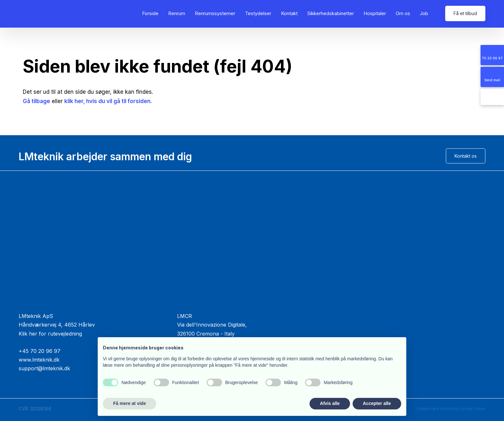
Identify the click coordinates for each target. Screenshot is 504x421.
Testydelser (258, 13)
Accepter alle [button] (377, 403)
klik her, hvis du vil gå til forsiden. (108, 101)
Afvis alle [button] (330, 403)
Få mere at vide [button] (130, 403)
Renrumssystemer (215, 13)
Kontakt (289, 13)
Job (424, 13)
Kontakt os (466, 156)
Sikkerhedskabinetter (331, 13)
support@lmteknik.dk (44, 368)
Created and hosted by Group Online (451, 409)
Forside (150, 13)
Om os (403, 13)
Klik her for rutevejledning (50, 334)
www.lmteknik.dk (39, 360)
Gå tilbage (36, 101)
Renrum (177, 13)
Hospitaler (375, 13)
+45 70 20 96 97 (40, 351)
